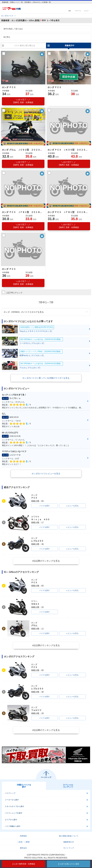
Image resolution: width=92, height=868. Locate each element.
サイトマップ (69, 848)
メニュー (86, 11)
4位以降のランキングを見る (46, 561)
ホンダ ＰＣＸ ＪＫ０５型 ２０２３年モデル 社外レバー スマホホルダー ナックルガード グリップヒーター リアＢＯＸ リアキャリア (68, 150)
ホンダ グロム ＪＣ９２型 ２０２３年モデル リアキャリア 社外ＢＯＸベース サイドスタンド (23, 150)
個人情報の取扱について (69, 836)
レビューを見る (72, 506)
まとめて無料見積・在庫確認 (24, 864)
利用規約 (23, 836)
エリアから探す (11, 820)
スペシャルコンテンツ (68, 786)
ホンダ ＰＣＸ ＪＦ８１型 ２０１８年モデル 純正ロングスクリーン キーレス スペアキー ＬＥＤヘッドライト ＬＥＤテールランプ (68, 212)
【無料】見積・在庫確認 (23, 101)
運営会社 (23, 848)
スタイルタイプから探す (14, 806)
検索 (70, 11)
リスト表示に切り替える (24, 46)
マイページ (78, 11)
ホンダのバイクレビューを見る (46, 474)
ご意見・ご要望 (23, 842)
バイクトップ (10, 793)
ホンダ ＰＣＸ (9, 87)
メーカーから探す (12, 800)
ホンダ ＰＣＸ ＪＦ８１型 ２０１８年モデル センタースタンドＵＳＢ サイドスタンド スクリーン (23, 212)
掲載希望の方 (69, 842)
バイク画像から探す (13, 826)
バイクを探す (44, 506)
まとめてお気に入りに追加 (68, 864)
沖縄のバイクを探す (24, 786)
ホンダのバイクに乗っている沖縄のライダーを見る (46, 378)
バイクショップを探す (14, 813)
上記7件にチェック (12, 292)
